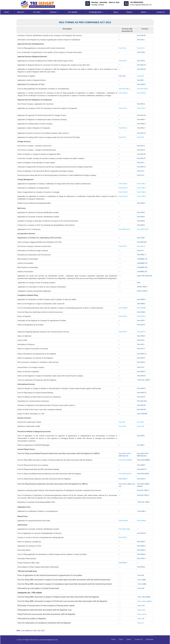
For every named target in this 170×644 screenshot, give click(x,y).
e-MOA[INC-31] (142, 263)
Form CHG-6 (123, 192)
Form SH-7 (141, 163)
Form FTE (122, 137)
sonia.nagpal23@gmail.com (141, 5)
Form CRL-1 (141, 40)
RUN (139, 283)
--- (138, 529)
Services (54, 12)
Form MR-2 (141, 436)
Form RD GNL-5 (124, 89)
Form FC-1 (141, 250)
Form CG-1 (123, 48)
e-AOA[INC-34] (142, 272)
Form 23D (141, 588)
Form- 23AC (142, 610)
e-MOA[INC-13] (142, 259)
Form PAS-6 (141, 567)
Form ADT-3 (141, 325)
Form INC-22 (141, 154)
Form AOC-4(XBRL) (126, 460)
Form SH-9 (141, 344)
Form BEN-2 (141, 304)
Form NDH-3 (141, 550)
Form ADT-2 (123, 61)
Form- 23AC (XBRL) (144, 597)
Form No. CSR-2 (143, 502)
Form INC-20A (142, 401)
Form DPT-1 (123, 537)
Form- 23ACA (142, 614)
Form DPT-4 (123, 332)
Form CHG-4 (123, 188)
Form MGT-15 (142, 393)
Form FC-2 (141, 171)
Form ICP (122, 422)
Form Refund (123, 521)
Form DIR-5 (141, 217)
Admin (144, 12)
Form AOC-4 (123, 479)
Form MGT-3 (141, 388)
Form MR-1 (141, 445)
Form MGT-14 (142, 354)
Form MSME (123, 308)
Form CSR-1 (141, 238)
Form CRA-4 (141, 312)
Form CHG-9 (123, 196)
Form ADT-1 (141, 320)
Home (6, 12)
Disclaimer (150, 639)
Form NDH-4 (141, 299)
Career (128, 639)
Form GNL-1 (123, 128)
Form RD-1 (141, 80)
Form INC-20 (141, 405)
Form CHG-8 (123, 93)
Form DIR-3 (141, 212)
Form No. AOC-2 (143, 495)
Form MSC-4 (141, 124)
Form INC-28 (141, 409)
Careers (129, 12)
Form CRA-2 (141, 52)
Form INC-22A (142, 242)
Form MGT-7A (142, 469)
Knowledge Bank (96, 12)
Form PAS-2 (141, 558)
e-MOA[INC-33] (142, 267)
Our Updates (73, 12)
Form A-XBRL (142, 584)
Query (116, 12)
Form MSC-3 (141, 372)
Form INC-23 (141, 69)
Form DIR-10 (142, 533)
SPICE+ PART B (142, 291)
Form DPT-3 (123, 316)
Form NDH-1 (141, 542)
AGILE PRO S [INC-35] (144, 276)
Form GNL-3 (141, 203)
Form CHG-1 (123, 184)
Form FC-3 (141, 175)
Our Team (37, 12)
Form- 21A (141, 606)
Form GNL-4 (142, 511)
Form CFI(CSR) (142, 414)
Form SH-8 (141, 340)
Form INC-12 (141, 133)
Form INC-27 (141, 158)
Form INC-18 (141, 65)
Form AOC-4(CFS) (125, 474)
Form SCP (122, 426)
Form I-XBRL (142, 580)
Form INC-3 (141, 146)
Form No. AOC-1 (143, 490)
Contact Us (161, 12)
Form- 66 (140, 623)
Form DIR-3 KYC (124, 229)
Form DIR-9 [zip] (124, 529)
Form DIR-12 (141, 167)
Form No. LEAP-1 (144, 380)
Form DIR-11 (141, 358)
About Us (21, 12)
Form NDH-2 (141, 84)
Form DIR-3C (141, 35)
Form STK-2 (123, 108)
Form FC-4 (141, 367)
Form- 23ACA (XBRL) (145, 601)
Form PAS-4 (123, 563)
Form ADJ (122, 76)
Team (120, 639)
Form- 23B (141, 619)
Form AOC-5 (141, 397)
